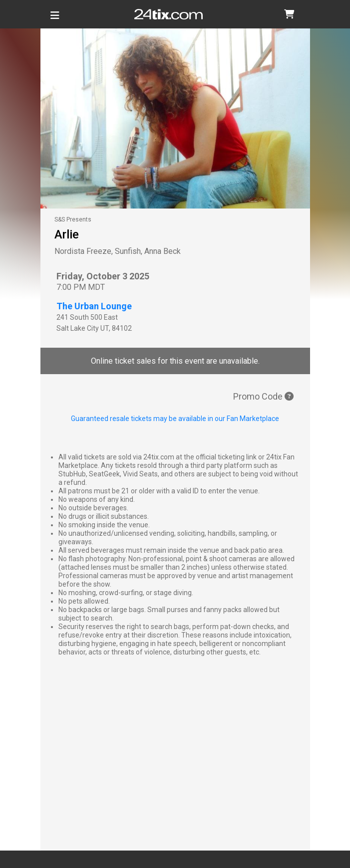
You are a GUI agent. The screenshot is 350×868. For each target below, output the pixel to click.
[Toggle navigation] (55, 19)
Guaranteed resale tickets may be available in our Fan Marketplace (175, 419)
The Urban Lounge (94, 306)
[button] (289, 14)
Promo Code (263, 396)
